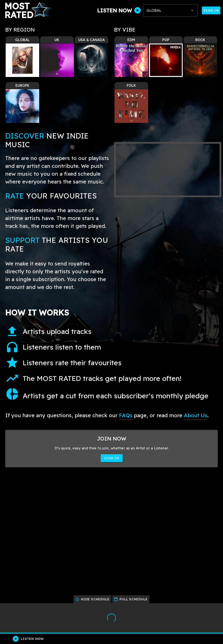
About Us (196, 415)
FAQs (126, 415)
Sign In (211, 10)
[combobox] (170, 10)
